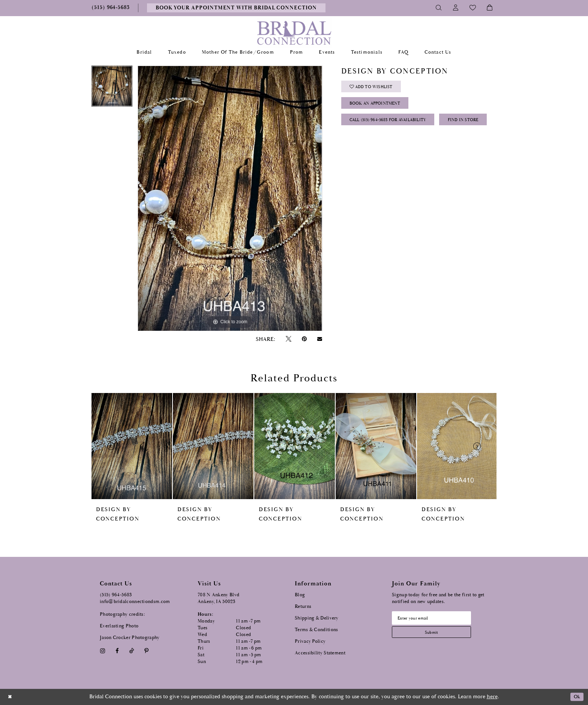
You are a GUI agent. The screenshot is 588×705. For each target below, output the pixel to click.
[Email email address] (437, 619)
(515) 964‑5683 (116, 595)
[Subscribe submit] (437, 635)
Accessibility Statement (320, 653)
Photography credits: (122, 614)
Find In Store (368, 145)
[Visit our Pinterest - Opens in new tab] (147, 651)
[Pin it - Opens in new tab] (304, 339)
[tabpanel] (112, 89)
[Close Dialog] (11, 697)
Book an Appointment (381, 107)
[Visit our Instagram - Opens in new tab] (102, 651)
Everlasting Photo (119, 626)
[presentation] (132, 446)
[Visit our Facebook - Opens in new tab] (117, 651)
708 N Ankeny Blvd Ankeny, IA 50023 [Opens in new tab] (218, 598)
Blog (300, 595)
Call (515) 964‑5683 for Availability (396, 126)
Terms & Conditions (316, 630)
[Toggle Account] (456, 8)
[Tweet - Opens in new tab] (288, 339)
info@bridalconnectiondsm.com (135, 602)
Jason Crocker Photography (130, 638)
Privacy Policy (310, 641)
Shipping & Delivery (317, 618)
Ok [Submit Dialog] (576, 697)
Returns (303, 607)
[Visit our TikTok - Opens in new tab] (132, 651)
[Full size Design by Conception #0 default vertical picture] (230, 198)
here (492, 697)
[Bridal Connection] (294, 33)
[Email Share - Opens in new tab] (320, 339)
